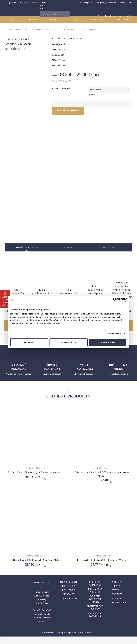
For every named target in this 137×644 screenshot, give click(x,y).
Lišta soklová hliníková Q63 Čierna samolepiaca (35, 472)
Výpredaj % (118, 598)
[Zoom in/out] (7, 637)
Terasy (116, 586)
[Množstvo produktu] (92, 104)
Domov (9, 30)
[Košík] (98, 5)
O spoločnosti (68, 582)
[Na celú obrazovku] (5, 637)
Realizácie (68, 590)
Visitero (92, 633)
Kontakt (68, 594)
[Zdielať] (3, 637)
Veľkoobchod (68, 598)
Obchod (19, 30)
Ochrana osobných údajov (95, 599)
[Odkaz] (7, 11)
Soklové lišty (39, 468)
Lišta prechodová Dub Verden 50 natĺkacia (69, 295)
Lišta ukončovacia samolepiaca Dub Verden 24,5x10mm (95, 293)
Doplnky (29, 30)
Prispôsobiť (69, 342)
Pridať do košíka (68, 111)
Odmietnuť (29, 342)
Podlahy (117, 582)
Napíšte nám (119, 602)
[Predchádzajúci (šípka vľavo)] (1, 640)
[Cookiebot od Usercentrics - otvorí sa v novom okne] (115, 300)
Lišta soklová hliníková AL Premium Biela (35, 560)
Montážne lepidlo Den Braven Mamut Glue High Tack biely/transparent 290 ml (122, 291)
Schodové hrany (43, 30)
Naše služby (68, 586)
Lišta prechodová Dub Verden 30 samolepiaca (15, 295)
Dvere (115, 590)
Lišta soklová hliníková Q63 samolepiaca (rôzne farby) (102, 474)
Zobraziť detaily (114, 334)
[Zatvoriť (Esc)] (1, 637)
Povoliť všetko (108, 342)
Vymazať (92, 94)
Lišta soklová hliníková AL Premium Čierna (102, 560)
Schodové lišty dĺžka (61, 88)
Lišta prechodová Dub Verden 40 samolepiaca (42, 295)
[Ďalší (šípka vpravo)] (3, 640)
